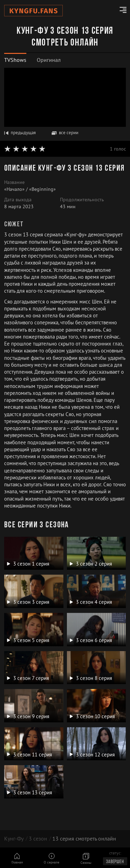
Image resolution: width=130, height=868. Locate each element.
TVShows (15, 60)
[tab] (15, 60)
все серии (65, 133)
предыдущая (20, 133)
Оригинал (49, 60)
